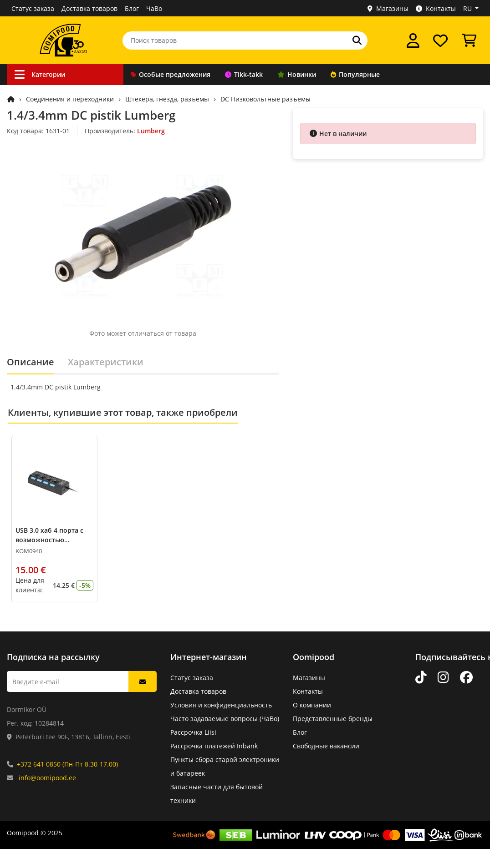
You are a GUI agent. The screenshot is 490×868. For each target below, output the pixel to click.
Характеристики (106, 362)
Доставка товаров (89, 8)
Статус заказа (33, 8)
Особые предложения (171, 74)
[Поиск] (357, 40)
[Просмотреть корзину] (469, 40)
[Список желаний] (440, 40)
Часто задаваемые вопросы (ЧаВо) (225, 719)
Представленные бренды (333, 719)
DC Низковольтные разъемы (265, 99)
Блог (132, 8)
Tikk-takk (244, 74)
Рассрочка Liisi (193, 732)
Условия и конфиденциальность (221, 705)
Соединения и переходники (70, 99)
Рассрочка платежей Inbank (214, 746)
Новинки (297, 74)
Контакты (436, 8)
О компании (312, 705)
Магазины (388, 8)
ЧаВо (154, 8)
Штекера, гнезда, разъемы (167, 99)
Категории (40, 74)
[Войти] (413, 40)
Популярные (355, 74)
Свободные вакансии (326, 746)
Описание (31, 362)
